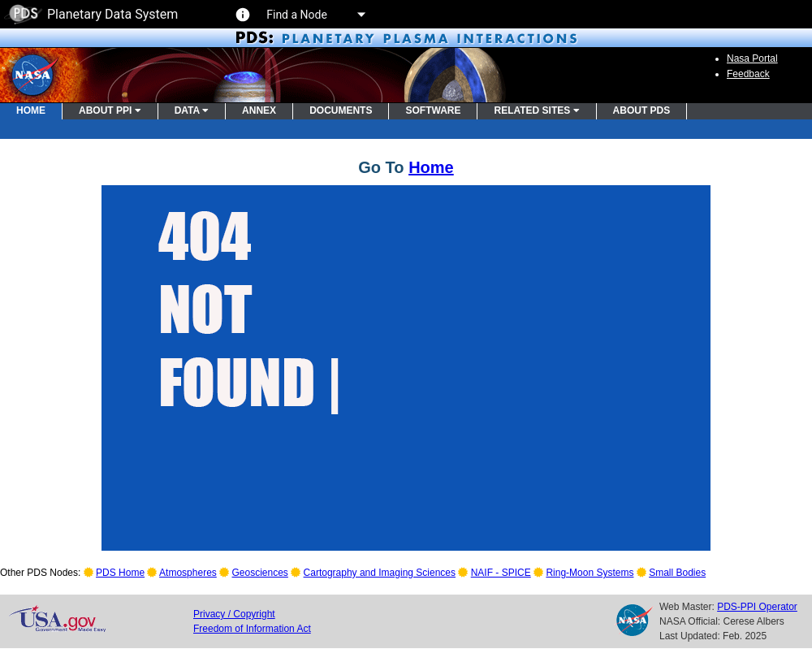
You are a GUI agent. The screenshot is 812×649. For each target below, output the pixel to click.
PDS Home (120, 573)
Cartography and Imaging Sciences (380, 573)
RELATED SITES (536, 110)
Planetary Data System (91, 14)
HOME (31, 110)
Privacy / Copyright (234, 614)
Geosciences (260, 573)
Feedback (748, 74)
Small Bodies (677, 573)
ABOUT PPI (110, 110)
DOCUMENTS (341, 110)
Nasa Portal (752, 58)
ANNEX (259, 110)
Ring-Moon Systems (590, 573)
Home (431, 167)
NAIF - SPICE (501, 573)
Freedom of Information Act (252, 629)
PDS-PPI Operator (757, 607)
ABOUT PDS (642, 110)
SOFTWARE (433, 110)
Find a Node (315, 15)
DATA (192, 110)
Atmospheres (188, 573)
